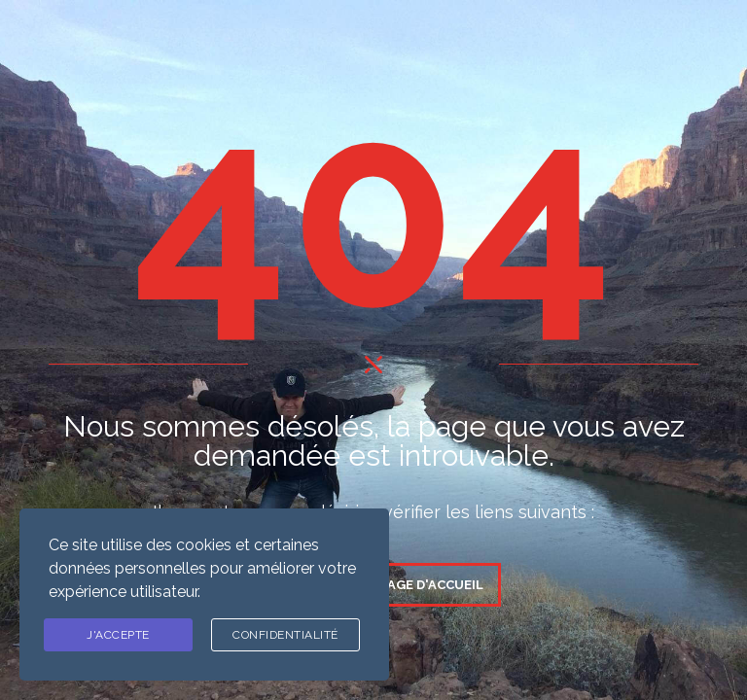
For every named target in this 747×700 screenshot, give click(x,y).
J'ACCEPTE (118, 635)
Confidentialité (285, 635)
